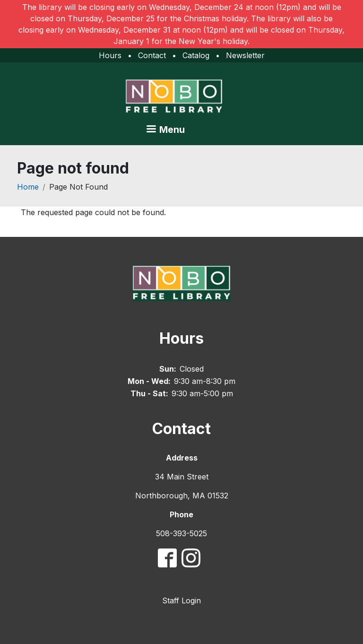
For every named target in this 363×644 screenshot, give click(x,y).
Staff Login (181, 600)
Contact (152, 55)
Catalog (196, 55)
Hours (110, 55)
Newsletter (245, 55)
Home (28, 187)
